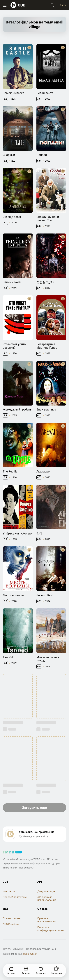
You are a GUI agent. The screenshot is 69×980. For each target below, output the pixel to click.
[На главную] (18, 5)
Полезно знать (12, 918)
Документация (46, 891)
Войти (63, 5)
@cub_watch (30, 954)
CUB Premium (11, 924)
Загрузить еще (34, 808)
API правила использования (47, 899)
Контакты (9, 891)
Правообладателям (15, 897)
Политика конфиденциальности (51, 929)
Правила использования (47, 920)
